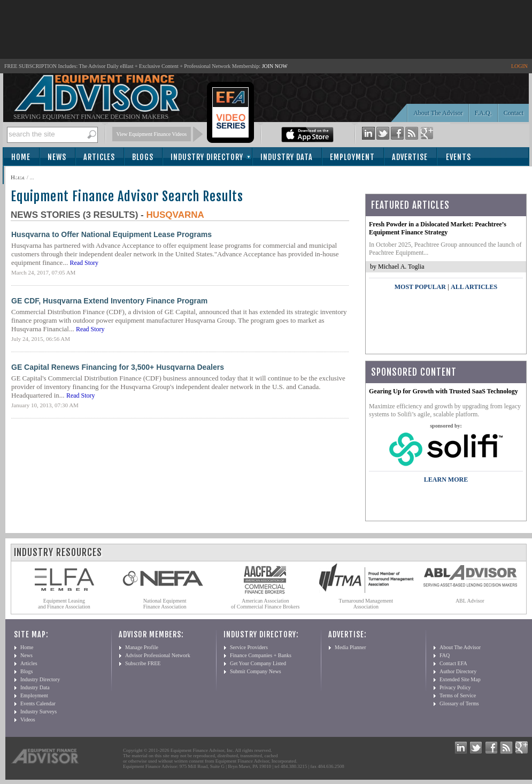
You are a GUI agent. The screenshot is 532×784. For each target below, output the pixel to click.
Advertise (410, 157)
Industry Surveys (38, 711)
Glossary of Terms (459, 703)
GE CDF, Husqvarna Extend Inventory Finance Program (109, 301)
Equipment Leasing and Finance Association (64, 604)
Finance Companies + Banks (261, 655)
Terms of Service (458, 695)
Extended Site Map (460, 679)
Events (458, 157)
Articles (99, 157)
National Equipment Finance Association (165, 604)
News (57, 157)
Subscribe (33, 176)
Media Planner (350, 647)
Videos (28, 720)
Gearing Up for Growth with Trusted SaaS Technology (444, 391)
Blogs (143, 157)
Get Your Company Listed (258, 663)
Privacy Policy (455, 687)
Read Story (84, 263)
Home (21, 157)
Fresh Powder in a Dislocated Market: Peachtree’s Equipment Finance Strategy (438, 228)
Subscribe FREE (143, 663)
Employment (352, 157)
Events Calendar (38, 703)
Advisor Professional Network (158, 655)
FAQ (445, 655)
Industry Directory (207, 157)
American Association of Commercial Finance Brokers (265, 604)
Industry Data (287, 157)
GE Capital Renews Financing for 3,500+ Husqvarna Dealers (118, 367)
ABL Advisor (470, 601)
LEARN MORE (446, 479)
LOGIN (519, 66)
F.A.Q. (483, 113)
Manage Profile (142, 647)
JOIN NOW (275, 66)
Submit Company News (256, 671)
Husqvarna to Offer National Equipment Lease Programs (111, 234)
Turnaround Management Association (366, 604)
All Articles (474, 287)
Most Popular (420, 287)
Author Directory (458, 671)
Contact (514, 113)
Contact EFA (453, 663)
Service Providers (249, 647)
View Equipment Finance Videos (152, 134)
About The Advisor (438, 113)
